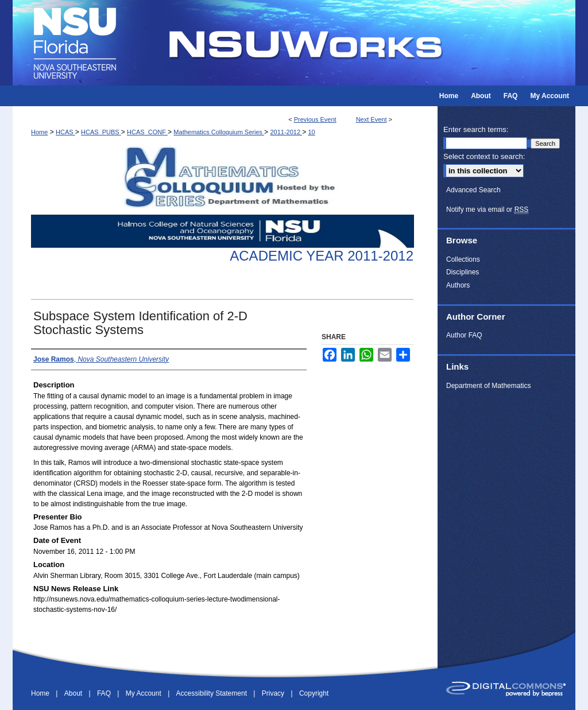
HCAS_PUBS (101, 132)
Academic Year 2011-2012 (322, 256)
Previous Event (315, 119)
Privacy (274, 693)
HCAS (65, 132)
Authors (458, 285)
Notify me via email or (487, 209)
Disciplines (463, 272)
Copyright (314, 693)
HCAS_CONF (147, 132)
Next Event (372, 119)
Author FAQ (464, 335)
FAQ (105, 693)
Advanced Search (473, 190)
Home (39, 132)
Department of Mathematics (488, 386)
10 (311, 132)
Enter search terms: (476, 129)
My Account (144, 693)
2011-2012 (286, 132)
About (74, 693)
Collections (463, 259)
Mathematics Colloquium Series (219, 132)
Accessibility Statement (213, 693)
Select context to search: (484, 156)
